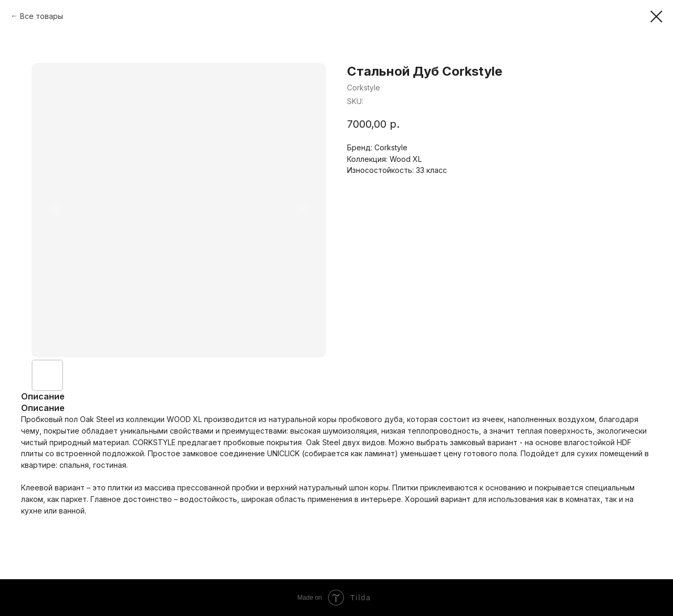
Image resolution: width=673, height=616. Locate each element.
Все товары (42, 16)
